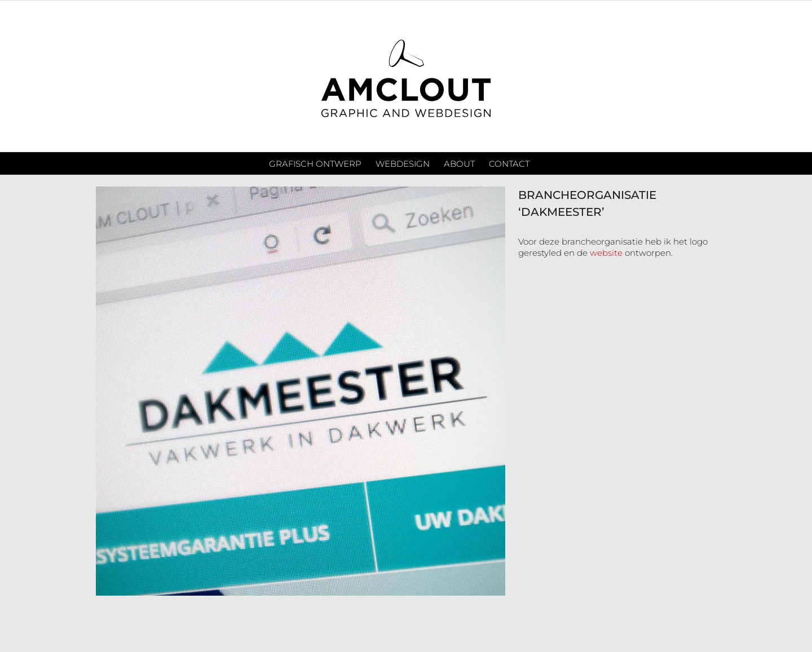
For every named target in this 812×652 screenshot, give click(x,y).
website (606, 253)
